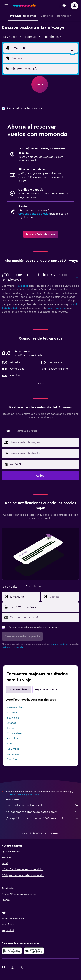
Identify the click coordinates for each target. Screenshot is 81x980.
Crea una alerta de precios (34, 214)
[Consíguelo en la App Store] (34, 951)
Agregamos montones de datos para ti (42, 812)
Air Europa (13, 749)
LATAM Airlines (15, 707)
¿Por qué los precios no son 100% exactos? (42, 819)
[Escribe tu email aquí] (44, 617)
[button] (6, 6)
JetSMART (13, 713)
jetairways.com (57, 308)
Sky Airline (13, 718)
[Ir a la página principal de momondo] (24, 6)
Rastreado (23, 286)
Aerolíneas (38, 833)
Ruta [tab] (8, 431)
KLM (9, 744)
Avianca (12, 723)
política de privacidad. (13, 647)
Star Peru (12, 759)
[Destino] (44, 58)
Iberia (10, 728)
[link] (41, 234)
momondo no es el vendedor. (42, 805)
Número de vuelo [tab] (27, 431)
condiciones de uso (59, 644)
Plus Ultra (12, 739)
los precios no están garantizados (22, 794)
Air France (13, 754)
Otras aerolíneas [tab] (19, 689)
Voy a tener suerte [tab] (46, 689)
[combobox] (12, 37)
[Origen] (44, 48)
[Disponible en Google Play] (12, 951)
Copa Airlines (15, 733)
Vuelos (25, 833)
